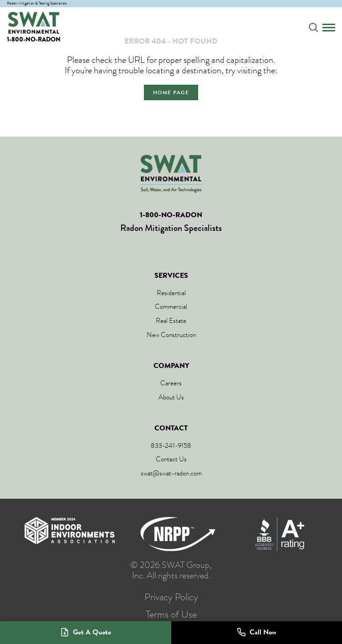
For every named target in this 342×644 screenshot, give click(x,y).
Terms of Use (171, 614)
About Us (171, 397)
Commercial (171, 307)
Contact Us (171, 459)
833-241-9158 (171, 445)
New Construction (171, 335)
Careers (171, 383)
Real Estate (171, 321)
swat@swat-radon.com (171, 473)
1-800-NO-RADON (34, 39)
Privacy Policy (171, 597)
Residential (171, 293)
